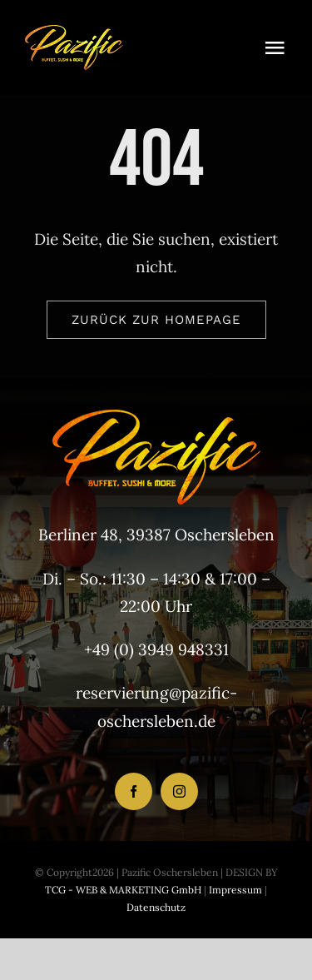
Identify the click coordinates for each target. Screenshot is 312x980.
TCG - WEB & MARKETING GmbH (123, 890)
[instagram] (179, 791)
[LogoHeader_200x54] (74, 32)
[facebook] (134, 791)
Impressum (234, 890)
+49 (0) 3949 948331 (156, 649)
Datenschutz (156, 907)
